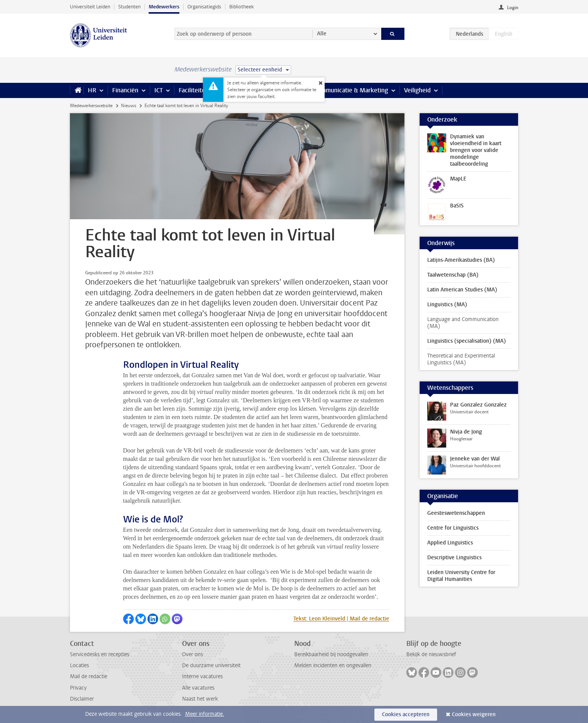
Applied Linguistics (450, 543)
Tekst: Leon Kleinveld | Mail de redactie (341, 619)
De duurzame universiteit (211, 665)
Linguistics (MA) (447, 305)
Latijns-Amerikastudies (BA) (461, 260)
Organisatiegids (204, 7)
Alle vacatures (198, 688)
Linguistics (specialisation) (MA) (467, 341)
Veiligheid (417, 90)
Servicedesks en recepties (100, 654)
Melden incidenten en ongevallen (333, 665)
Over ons (193, 654)
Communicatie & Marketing (351, 90)
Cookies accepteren (406, 714)
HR (92, 90)
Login (513, 8)
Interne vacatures (202, 676)
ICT (158, 90)
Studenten (129, 7)
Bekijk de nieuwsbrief (431, 654)
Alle (322, 34)
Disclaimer (82, 699)
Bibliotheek (242, 7)
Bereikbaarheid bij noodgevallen (331, 654)
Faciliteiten (194, 90)
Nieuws (128, 106)
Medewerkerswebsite (91, 106)
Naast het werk (200, 699)
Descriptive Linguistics (454, 558)
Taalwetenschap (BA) (453, 275)
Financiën (125, 90)
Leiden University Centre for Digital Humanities (461, 576)
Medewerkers (164, 7)
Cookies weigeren (474, 714)
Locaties (79, 665)
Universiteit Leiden (90, 7)
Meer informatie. (205, 714)
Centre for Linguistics (453, 528)
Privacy (78, 688)
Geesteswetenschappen (456, 513)
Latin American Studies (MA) (462, 290)
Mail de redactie (89, 676)
